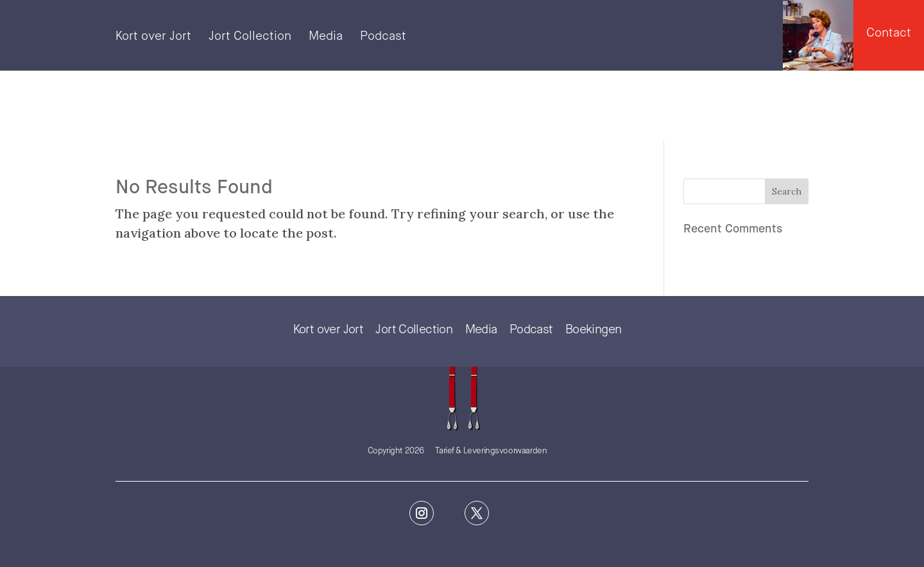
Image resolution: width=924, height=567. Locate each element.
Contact (889, 33)
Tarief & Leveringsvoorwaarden (491, 451)
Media (326, 37)
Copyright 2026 (396, 451)
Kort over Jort (153, 37)
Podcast (383, 37)
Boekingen (593, 330)
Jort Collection (250, 37)
